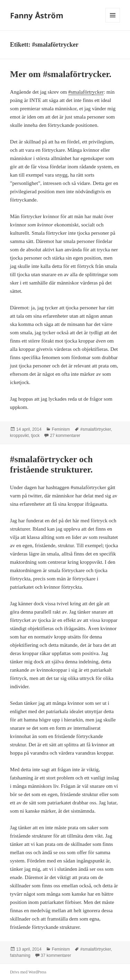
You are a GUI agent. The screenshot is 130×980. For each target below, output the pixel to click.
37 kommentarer (56, 955)
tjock (36, 436)
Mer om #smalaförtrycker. (61, 74)
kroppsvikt (19, 436)
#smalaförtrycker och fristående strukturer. (51, 464)
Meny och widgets (113, 22)
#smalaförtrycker (86, 92)
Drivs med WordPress (28, 972)
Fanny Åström (37, 15)
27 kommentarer (65, 436)
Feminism (61, 429)
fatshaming (20, 955)
